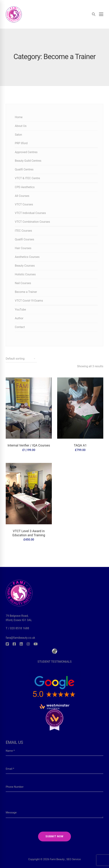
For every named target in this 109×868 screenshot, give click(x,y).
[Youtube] (36, 644)
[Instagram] (28, 644)
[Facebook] (14, 644)
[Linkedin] (21, 644)
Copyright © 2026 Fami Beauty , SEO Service (54, 852)
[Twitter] (7, 644)
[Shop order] (21, 359)
